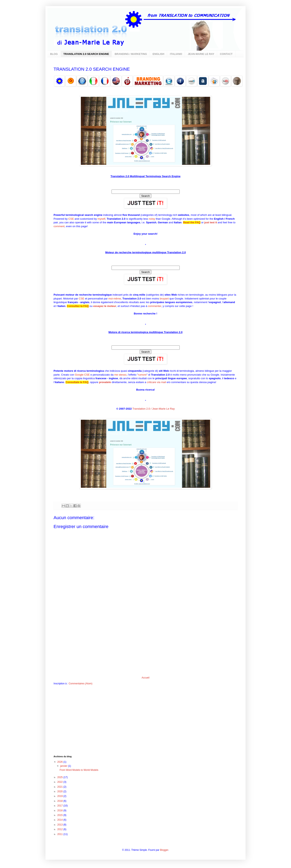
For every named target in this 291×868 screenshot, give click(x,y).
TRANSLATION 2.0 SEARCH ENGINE (86, 54)
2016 (60, 810)
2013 (60, 825)
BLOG (54, 54)
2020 (60, 791)
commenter (154, 306)
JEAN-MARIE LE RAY (201, 54)
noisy (152, 219)
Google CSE (82, 375)
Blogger (164, 850)
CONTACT (226, 54)
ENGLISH (158, 54)
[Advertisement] (145, 646)
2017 (60, 806)
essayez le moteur (105, 306)
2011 (60, 834)
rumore (142, 375)
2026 (60, 762)
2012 (60, 829)
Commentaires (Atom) (81, 684)
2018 (60, 801)
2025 (60, 777)
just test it (211, 222)
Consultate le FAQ (77, 382)
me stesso (120, 375)
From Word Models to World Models (79, 770)
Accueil (146, 678)
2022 (60, 782)
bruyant (164, 299)
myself (101, 219)
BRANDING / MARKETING (131, 54)
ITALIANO (176, 54)
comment (59, 226)
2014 (60, 820)
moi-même (115, 299)
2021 (60, 787)
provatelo (105, 382)
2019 (60, 796)
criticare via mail (157, 382)
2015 (60, 815)
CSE (71, 219)
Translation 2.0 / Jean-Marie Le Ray (153, 409)
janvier (64, 766)
